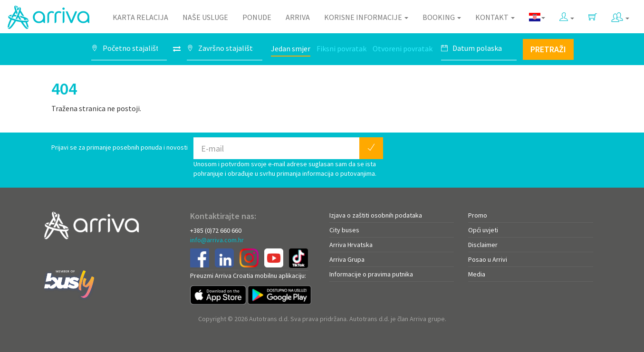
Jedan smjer (291, 48)
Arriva (298, 17)
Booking (442, 17)
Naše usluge (205, 17)
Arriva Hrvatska (351, 245)
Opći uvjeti (483, 230)
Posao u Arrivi (488, 259)
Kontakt (495, 17)
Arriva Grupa (347, 259)
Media (477, 274)
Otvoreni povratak (403, 48)
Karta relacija (140, 17)
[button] (567, 15)
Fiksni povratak (341, 48)
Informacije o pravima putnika (371, 274)
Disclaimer (483, 245)
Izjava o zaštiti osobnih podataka (376, 215)
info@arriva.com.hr (217, 240)
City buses (344, 230)
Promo (478, 215)
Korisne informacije (366, 17)
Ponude (257, 17)
